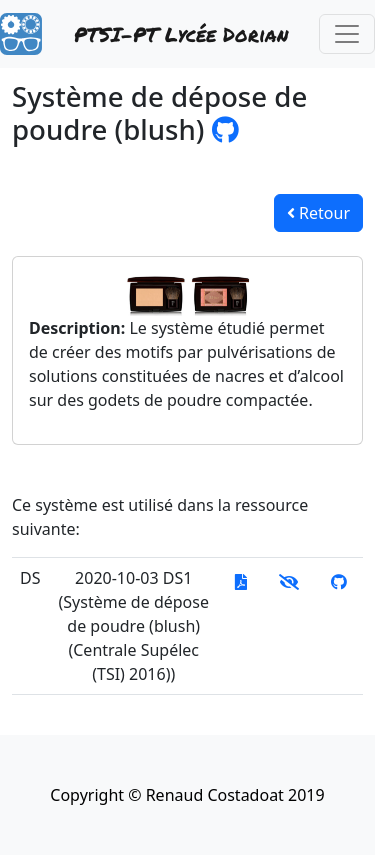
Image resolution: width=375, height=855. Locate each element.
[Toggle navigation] (347, 34)
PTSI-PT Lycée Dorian (181, 34)
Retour (318, 213)
